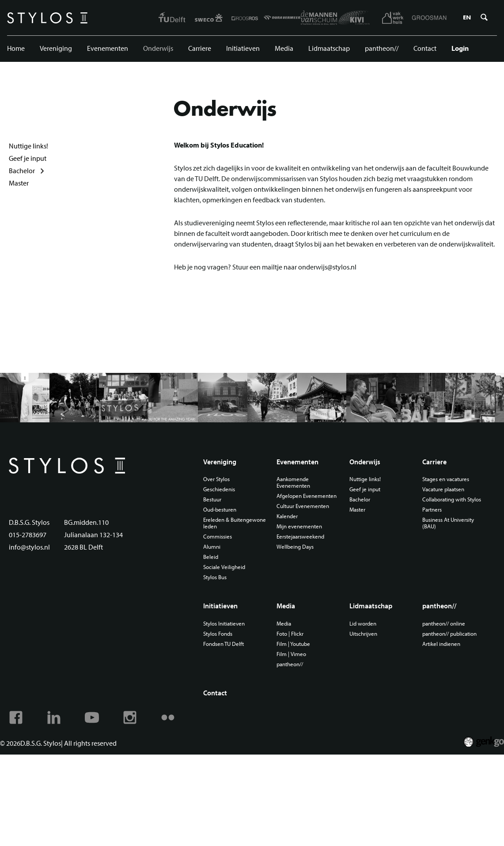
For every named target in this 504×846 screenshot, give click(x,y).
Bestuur (212, 499)
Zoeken (484, 18)
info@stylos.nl (29, 547)
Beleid (211, 557)
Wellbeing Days (295, 547)
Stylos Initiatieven (224, 624)
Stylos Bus (215, 577)
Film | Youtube (293, 644)
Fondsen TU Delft (224, 644)
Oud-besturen (220, 510)
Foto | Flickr (290, 634)
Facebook (16, 717)
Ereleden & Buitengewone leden (235, 523)
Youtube (92, 717)
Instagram (130, 717)
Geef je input (28, 158)
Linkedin (54, 717)
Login (460, 48)
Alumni (212, 547)
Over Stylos (216, 479)
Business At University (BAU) (448, 523)
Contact (425, 48)
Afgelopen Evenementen (307, 496)
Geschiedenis (219, 489)
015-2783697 (28, 535)
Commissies (218, 537)
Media (284, 48)
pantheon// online (444, 624)
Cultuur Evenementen (303, 506)
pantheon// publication (449, 634)
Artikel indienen (441, 644)
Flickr (168, 717)
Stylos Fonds (218, 634)
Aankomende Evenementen (293, 482)
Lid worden (363, 624)
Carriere (200, 48)
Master (19, 183)
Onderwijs (158, 48)
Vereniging (56, 48)
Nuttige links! (28, 146)
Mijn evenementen (299, 526)
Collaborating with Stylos (452, 499)
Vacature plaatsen (443, 489)
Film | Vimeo (291, 654)
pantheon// (382, 48)
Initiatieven (243, 48)
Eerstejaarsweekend (300, 537)
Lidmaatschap (329, 48)
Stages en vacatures (446, 479)
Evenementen (108, 48)
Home (16, 48)
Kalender (287, 516)
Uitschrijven (363, 634)
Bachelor (22, 171)
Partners (432, 510)
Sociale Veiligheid (224, 567)
